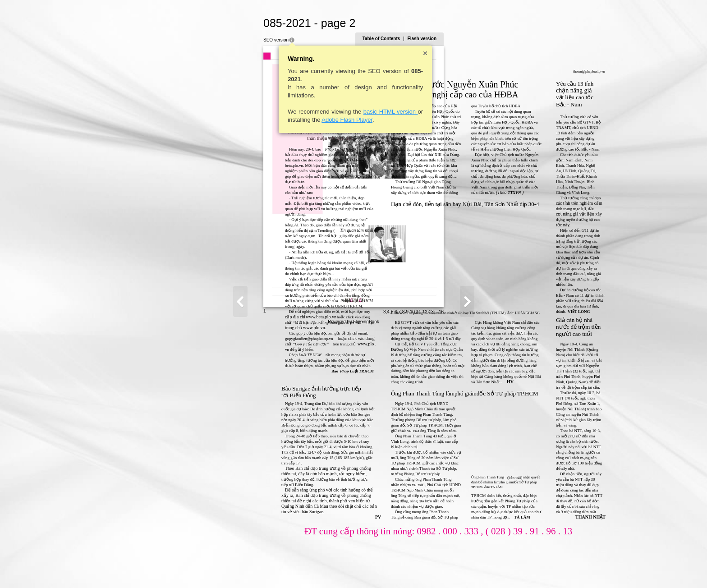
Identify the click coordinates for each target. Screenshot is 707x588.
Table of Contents (470, 39)
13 (520, 568)
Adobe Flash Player (259, 120)
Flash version (510, 39)
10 (501, 568)
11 (507, 568)
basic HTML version (302, 112)
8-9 (494, 568)
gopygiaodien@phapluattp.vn (221, 339)
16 (530, 568)
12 (513, 568)
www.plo (277, 344)
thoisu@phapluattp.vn (501, 71)
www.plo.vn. (226, 328)
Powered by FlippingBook (353, 578)
